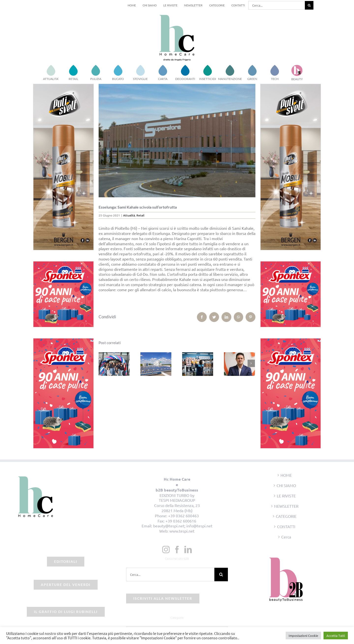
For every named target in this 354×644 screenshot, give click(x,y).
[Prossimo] (251, 363)
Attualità (129, 215)
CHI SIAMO (286, 485)
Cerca (286, 537)
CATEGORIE (286, 516)
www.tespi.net (182, 531)
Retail (140, 215)
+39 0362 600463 (184, 516)
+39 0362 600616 (181, 521)
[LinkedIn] (188, 550)
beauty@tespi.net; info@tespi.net (183, 526)
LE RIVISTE (286, 496)
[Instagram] (166, 550)
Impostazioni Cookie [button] (303, 636)
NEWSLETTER (286, 506)
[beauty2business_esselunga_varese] (177, 141)
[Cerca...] (277, 5)
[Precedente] (102, 363)
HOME (286, 475)
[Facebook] (177, 550)
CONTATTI (286, 526)
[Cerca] (309, 5)
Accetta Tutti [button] (336, 636)
